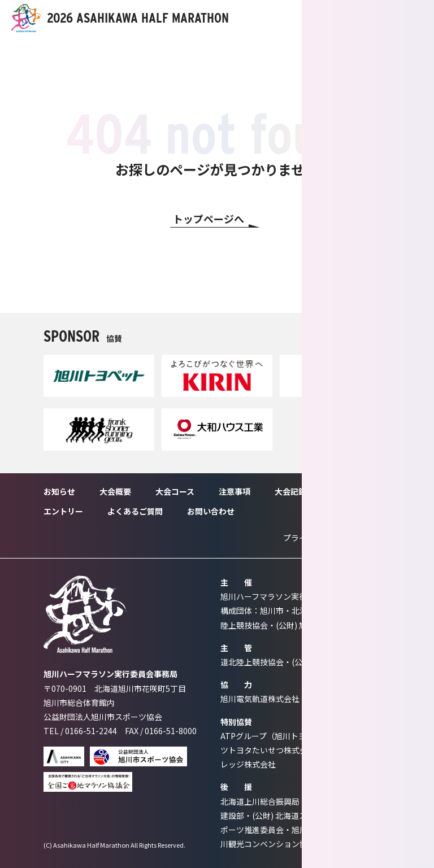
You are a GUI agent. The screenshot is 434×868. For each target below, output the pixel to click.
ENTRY (358, 18)
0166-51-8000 (171, 731)
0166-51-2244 (91, 731)
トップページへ (209, 219)
